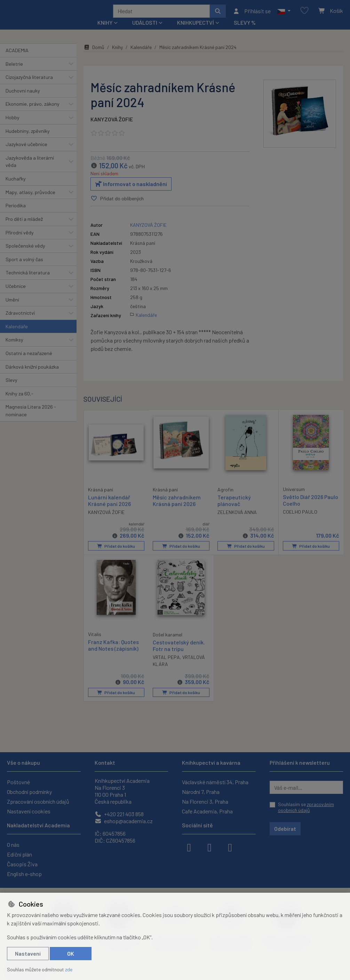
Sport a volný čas (24, 269)
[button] (284, 16)
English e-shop (24, 874)
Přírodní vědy (20, 242)
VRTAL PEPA (166, 666)
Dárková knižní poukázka (32, 376)
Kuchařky (16, 188)
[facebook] (189, 847)
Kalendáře (17, 336)
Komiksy (14, 349)
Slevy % (245, 32)
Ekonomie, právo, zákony (33, 113)
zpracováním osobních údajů (306, 807)
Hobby (13, 127)
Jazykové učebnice (26, 154)
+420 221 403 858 (119, 814)
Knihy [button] (105, 32)
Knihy (117, 57)
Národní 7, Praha (201, 792)
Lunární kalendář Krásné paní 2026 (109, 509)
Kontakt (105, 762)
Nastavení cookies (29, 811)
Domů (94, 57)
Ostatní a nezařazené (29, 363)
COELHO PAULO (300, 521)
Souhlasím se (306, 807)
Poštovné (18, 782)
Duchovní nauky (23, 100)
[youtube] (230, 847)
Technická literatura (28, 282)
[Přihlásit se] (252, 16)
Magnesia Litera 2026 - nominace (31, 420)
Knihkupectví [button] (196, 32)
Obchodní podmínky (29, 792)
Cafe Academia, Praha (207, 811)
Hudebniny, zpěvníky (28, 140)
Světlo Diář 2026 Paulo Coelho (311, 509)
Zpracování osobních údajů (38, 801)
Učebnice (16, 295)
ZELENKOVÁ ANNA (237, 522)
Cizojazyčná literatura (29, 86)
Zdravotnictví (20, 322)
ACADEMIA (17, 60)
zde (69, 969)
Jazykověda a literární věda (30, 171)
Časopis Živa (22, 864)
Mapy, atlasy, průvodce (30, 202)
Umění (12, 309)
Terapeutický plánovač (234, 510)
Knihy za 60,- (19, 403)
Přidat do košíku (116, 555)
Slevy (11, 389)
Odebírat (285, 829)
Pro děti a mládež (24, 228)
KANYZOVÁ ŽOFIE (112, 128)
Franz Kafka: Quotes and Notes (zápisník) (113, 654)
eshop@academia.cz (124, 821)
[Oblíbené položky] (304, 15)
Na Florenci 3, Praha (205, 801)
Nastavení (28, 953)
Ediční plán (19, 854)
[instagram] (209, 847)
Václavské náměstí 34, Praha (215, 782)
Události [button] (145, 32)
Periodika (16, 215)
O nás (13, 845)
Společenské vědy (25, 255)
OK (71, 953)
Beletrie (14, 73)
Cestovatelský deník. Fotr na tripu (179, 654)
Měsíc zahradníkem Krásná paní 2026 (177, 510)
